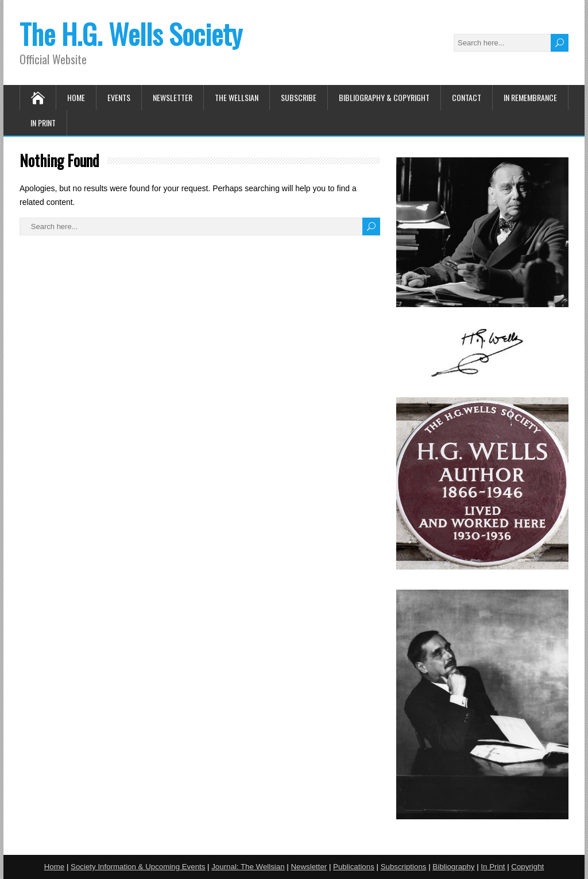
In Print (43, 123)
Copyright (527, 867)
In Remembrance (530, 97)
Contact (467, 97)
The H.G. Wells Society (131, 34)
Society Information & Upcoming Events (138, 867)
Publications (354, 867)
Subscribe (299, 97)
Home (76, 97)
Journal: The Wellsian (248, 867)
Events (119, 97)
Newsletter (173, 97)
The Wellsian (237, 97)
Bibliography (453, 867)
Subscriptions (404, 867)
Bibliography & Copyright (384, 97)
